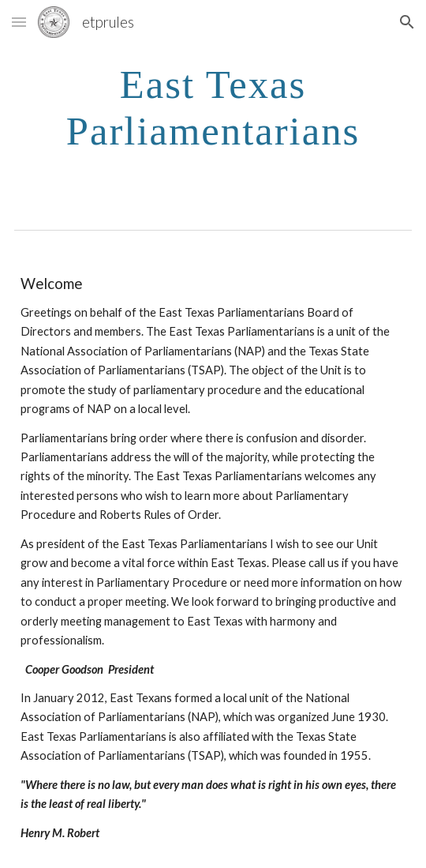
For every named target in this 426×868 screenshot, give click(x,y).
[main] (213, 107)
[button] (19, 22)
